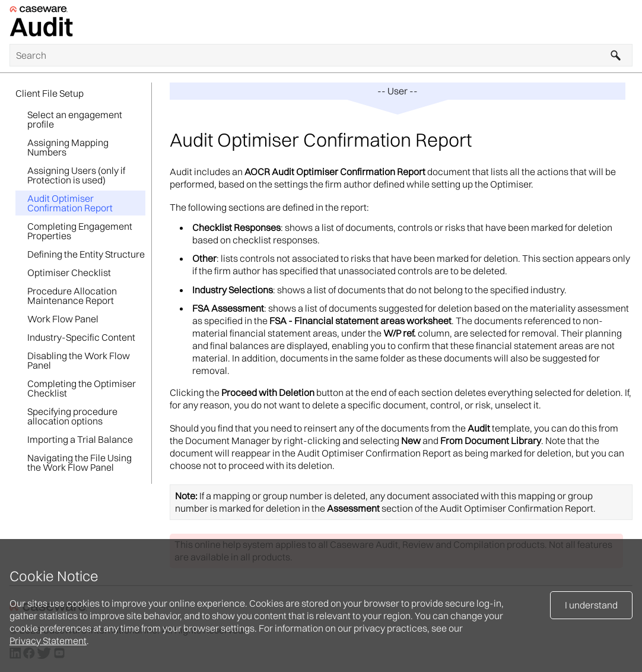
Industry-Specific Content (81, 337)
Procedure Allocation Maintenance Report (72, 296)
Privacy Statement (48, 641)
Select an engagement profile (75, 119)
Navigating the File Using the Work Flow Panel (80, 462)
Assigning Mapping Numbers (68, 147)
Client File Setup (50, 93)
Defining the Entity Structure (86, 254)
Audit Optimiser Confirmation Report (70, 203)
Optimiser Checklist (69, 272)
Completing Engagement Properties (80, 231)
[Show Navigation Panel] (626, 22)
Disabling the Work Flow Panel (79, 360)
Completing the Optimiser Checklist (82, 388)
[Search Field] (321, 55)
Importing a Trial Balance (80, 439)
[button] (616, 55)
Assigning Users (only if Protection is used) (76, 175)
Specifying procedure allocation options (72, 416)
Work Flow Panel (63, 319)
